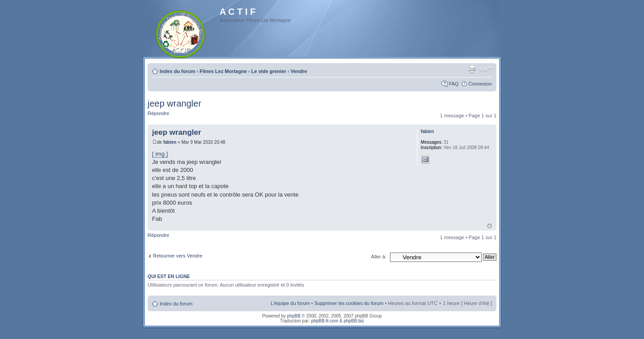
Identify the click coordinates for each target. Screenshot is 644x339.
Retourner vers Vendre (178, 256)
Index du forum (177, 71)
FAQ (453, 84)
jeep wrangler (174, 103)
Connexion (480, 84)
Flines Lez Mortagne (223, 71)
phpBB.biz (354, 321)
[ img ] (160, 154)
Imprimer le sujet (472, 69)
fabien (170, 142)
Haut (489, 226)
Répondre (158, 113)
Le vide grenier (269, 71)
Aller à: (379, 257)
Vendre (299, 71)
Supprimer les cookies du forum (349, 303)
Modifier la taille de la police (485, 69)
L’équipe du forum (290, 303)
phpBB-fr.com (325, 321)
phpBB (294, 316)
